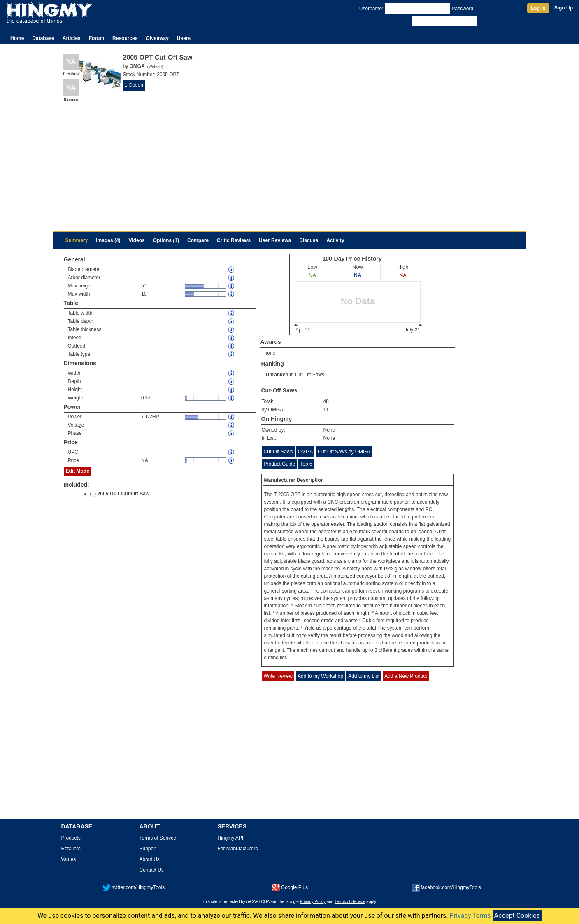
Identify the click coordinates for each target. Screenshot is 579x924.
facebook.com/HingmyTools (446, 887)
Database (43, 38)
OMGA (306, 452)
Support (148, 849)
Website (155, 67)
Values (69, 859)
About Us (150, 859)
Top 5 (306, 464)
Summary (77, 240)
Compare (198, 240)
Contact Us (152, 870)
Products (71, 838)
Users (184, 38)
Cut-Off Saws (310, 375)
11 (326, 410)
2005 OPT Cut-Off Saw (124, 494)
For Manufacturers (238, 849)
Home (17, 38)
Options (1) (166, 240)
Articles (72, 38)
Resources (125, 38)
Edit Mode (78, 471)
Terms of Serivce (158, 838)
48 (326, 401)
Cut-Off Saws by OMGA (344, 452)
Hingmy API (231, 838)
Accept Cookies (517, 916)
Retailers (71, 849)
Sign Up (564, 8)
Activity (335, 240)
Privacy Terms (470, 916)
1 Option (134, 85)
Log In (538, 8)
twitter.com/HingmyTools (134, 887)
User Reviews (275, 240)
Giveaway (157, 38)
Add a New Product (406, 676)
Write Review (278, 676)
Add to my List (364, 676)
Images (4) (108, 240)
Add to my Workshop (320, 676)
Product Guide (280, 464)
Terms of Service (350, 902)
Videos (137, 240)
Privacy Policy (313, 902)
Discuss (309, 240)
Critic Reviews (234, 240)
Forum (96, 38)
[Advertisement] (290, 166)
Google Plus (290, 887)
